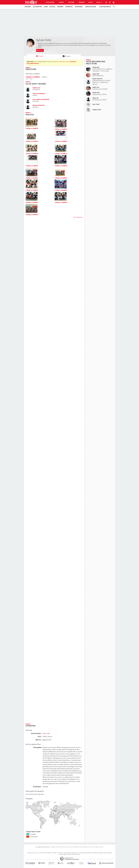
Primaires (60, 7)
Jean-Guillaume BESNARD (41, 100)
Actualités (50, 2)
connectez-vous (63, 62)
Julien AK (95, 98)
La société (60, 853)
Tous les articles (67, 853)
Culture (71, 2)
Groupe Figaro (63, 854)
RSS (44, 853)
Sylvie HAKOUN (97, 79)
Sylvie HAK (96, 67)
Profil (41, 56)
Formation (54, 853)
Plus (99, 2)
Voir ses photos (78, 217)
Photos (68, 56)
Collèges (52, 7)
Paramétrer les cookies (97, 853)
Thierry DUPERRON (39, 94)
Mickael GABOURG (38, 105)
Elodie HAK (96, 93)
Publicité (49, 853)
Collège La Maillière (33, 77)
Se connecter (37, 7)
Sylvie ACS (96, 87)
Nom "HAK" (96, 104)
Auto (90, 2)
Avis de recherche (105, 7)
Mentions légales (108, 853)
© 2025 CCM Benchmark (74, 854)
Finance (82, 2)
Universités (69, 7)
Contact (40, 853)
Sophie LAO (36, 88)
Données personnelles (85, 853)
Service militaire (91, 7)
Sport (61, 2)
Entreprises (79, 7)
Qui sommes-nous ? (32, 853)
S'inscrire (28, 7)
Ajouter (41, 50)
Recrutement (75, 853)
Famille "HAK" (97, 110)
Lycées (46, 7)
